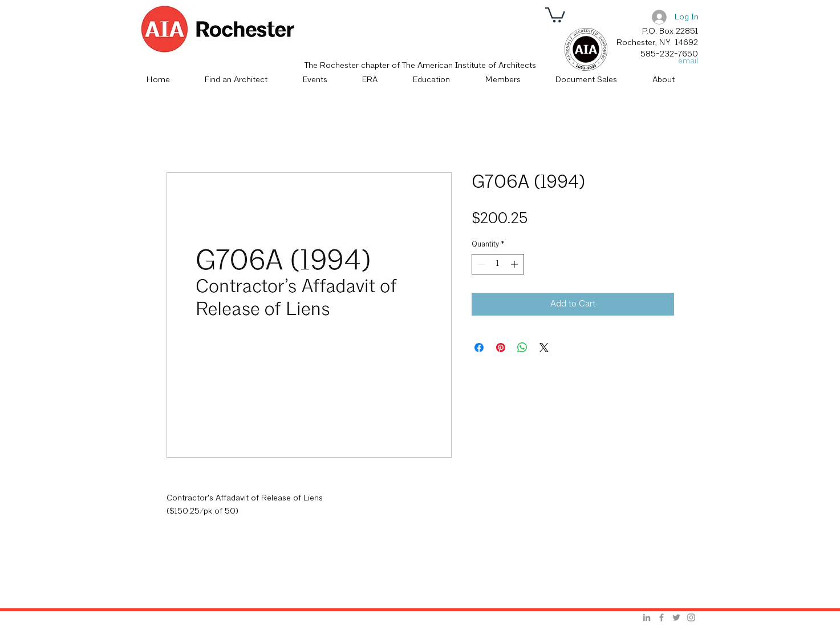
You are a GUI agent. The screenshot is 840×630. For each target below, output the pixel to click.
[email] (685, 61)
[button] (555, 14)
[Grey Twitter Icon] (676, 617)
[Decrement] (480, 264)
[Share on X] (544, 348)
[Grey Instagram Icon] (691, 617)
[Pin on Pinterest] (501, 348)
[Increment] (516, 264)
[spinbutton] (498, 264)
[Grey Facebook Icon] (662, 617)
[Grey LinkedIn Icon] (647, 617)
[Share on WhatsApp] (522, 348)
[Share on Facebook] (479, 348)
